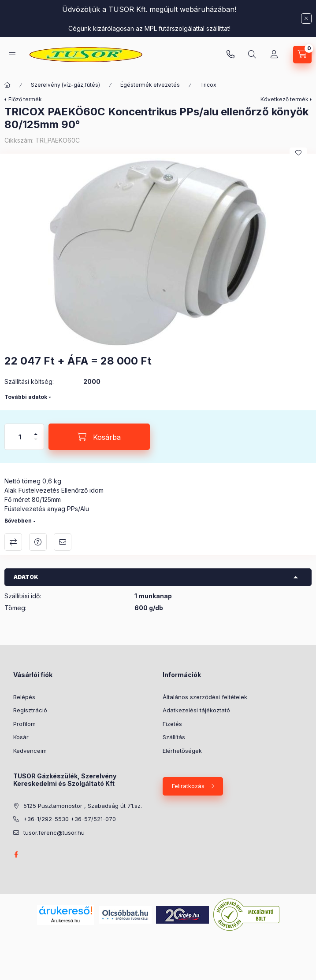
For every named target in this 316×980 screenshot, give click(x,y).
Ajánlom (63, 542)
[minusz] (36, 443)
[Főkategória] (7, 85)
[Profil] (274, 55)
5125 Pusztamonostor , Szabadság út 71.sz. (83, 806)
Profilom (24, 724)
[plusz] (36, 430)
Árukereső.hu (65, 921)
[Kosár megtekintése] (302, 55)
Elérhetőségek (182, 751)
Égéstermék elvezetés (150, 85)
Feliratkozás (188, 786)
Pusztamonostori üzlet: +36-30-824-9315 (230, 55)
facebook (16, 855)
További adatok (26, 397)
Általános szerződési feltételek (205, 697)
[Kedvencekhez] (298, 153)
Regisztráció (30, 710)
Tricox (208, 85)
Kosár (21, 737)
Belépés (24, 697)
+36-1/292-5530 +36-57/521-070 (70, 819)
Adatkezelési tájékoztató (196, 710)
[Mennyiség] (20, 437)
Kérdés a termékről (38, 542)
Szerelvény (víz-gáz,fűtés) (65, 85)
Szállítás (174, 737)
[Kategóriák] (12, 55)
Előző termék (25, 99)
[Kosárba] (99, 437)
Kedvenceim (30, 751)
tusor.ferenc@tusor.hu (54, 833)
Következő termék (284, 99)
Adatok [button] (26, 577)
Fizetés (172, 724)
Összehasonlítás (13, 542)
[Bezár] (306, 18)
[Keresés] (252, 55)
